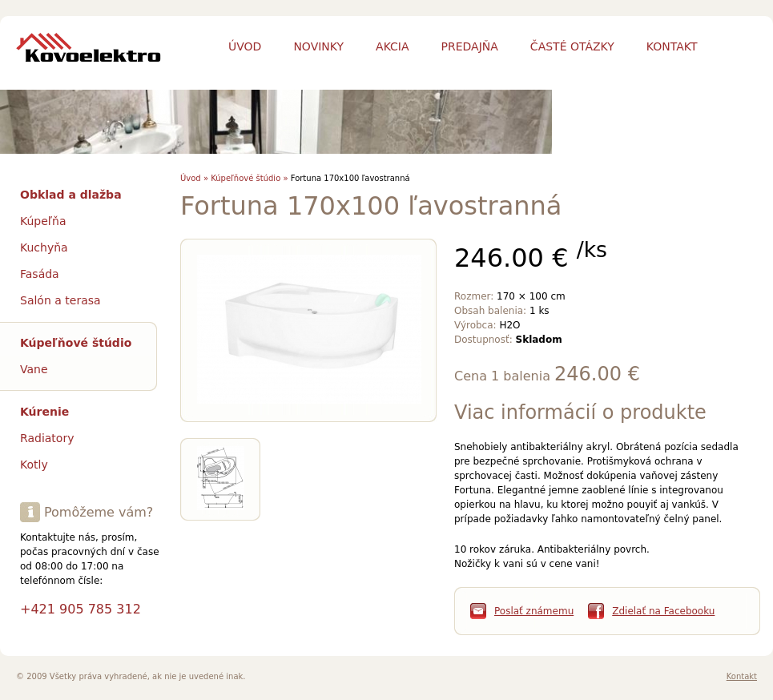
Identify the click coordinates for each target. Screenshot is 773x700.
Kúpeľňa (43, 221)
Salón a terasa (60, 300)
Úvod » (194, 178)
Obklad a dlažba (71, 195)
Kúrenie (44, 412)
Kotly (34, 465)
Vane (34, 369)
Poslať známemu (534, 611)
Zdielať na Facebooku (663, 611)
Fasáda (40, 274)
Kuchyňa (44, 247)
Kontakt (742, 676)
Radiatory (47, 438)
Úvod (245, 46)
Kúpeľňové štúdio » (249, 178)
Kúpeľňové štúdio (76, 343)
